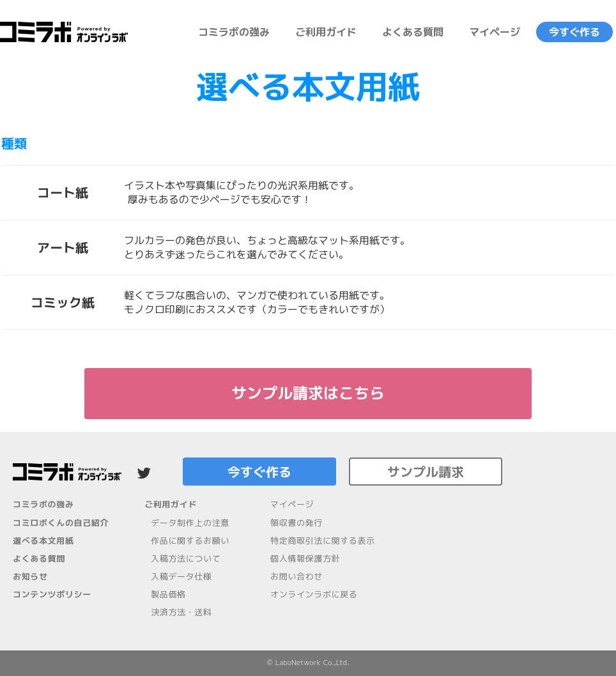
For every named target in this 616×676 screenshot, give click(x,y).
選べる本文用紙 (43, 541)
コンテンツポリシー (52, 594)
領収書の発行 (296, 523)
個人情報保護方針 (305, 558)
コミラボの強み (234, 32)
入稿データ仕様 (181, 576)
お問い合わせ (296, 576)
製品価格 (168, 594)
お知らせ (30, 576)
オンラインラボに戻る (314, 594)
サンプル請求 (426, 472)
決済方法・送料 (181, 612)
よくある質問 (413, 32)
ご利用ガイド (326, 32)
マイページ (495, 32)
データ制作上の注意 (190, 523)
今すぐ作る (574, 32)
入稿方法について (186, 558)
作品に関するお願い (190, 541)
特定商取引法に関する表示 (323, 541)
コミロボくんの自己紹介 (61, 523)
